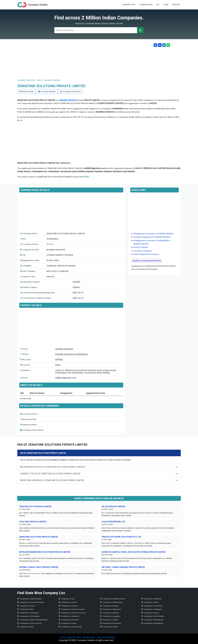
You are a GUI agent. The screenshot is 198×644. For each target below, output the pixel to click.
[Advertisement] (85, 61)
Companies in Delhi (27, 627)
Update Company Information (147, 261)
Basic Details (27, 91)
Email (24, 378)
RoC (23, 239)
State (24, 349)
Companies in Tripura (151, 613)
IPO (158, 5)
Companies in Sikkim (151, 602)
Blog (79, 637)
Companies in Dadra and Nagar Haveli (34, 620)
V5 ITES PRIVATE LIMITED (113, 506)
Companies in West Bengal (153, 623)
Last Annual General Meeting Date (38, 293)
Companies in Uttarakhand (154, 620)
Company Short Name (32, 430)
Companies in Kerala (69, 623)
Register (176, 5)
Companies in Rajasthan (153, 599)
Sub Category (28, 271)
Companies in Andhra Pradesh (31, 599)
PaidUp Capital (28, 287)
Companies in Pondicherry (112, 623)
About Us (71, 637)
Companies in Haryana (69, 606)
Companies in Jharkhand (70, 616)
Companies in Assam (27, 606)
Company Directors (71, 91)
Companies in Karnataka (70, 620)
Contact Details (48, 91)
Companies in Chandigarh (29, 613)
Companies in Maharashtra (112, 602)
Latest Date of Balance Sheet (36, 298)
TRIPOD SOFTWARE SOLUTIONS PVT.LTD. (122, 537)
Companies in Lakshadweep (71, 627)
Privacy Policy (89, 637)
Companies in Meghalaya (112, 609)
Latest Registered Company (146, 254)
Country (25, 365)
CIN (23, 255)
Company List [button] (129, 5)
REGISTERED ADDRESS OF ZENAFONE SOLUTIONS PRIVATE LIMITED (52, 480)
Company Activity (30, 250)
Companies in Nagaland (111, 616)
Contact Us (137, 266)
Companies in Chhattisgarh (30, 616)
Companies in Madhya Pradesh (114, 599)
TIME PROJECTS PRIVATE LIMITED (35, 506)
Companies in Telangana (153, 609)
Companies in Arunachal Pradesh (32, 602)
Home (63, 637)
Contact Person (29, 414)
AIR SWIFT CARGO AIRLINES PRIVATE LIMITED (123, 567)
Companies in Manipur (111, 606)
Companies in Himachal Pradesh (73, 609)
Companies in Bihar (27, 609)
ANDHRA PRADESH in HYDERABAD (71, 354)
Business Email (28, 419)
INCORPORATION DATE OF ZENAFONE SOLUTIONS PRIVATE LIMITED (52, 467)
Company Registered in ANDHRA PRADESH (152, 237)
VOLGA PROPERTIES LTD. (114, 522)
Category (26, 266)
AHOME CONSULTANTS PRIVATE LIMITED (39, 567)
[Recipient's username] (96, 30)
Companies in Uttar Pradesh (154, 616)
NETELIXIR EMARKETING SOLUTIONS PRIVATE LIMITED (45, 552)
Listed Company (141, 247)
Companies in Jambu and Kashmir (74, 613)
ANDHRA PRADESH (52, 80)
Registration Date (30, 260)
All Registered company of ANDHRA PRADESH (153, 234)
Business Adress (29, 425)
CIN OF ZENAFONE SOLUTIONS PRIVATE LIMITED (43, 453)
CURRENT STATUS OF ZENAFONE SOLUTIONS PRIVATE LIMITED (50, 474)
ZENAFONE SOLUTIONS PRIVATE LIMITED (39, 537)
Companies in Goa (68, 599)
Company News (146, 5)
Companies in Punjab (110, 627)
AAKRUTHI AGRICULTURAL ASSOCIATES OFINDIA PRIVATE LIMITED (134, 552)
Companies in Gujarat (69, 602)
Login (166, 5)
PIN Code (25, 360)
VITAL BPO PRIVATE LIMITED (33, 522)
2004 (40, 80)
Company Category (142, 251)
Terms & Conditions (106, 637)
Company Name (29, 233)
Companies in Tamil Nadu (153, 606)
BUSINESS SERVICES (26, 80)
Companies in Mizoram (111, 613)
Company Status (29, 244)
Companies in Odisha (110, 620)
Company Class (28, 277)
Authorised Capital (30, 282)
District (24, 354)
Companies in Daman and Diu (30, 623)
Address (25, 370)
